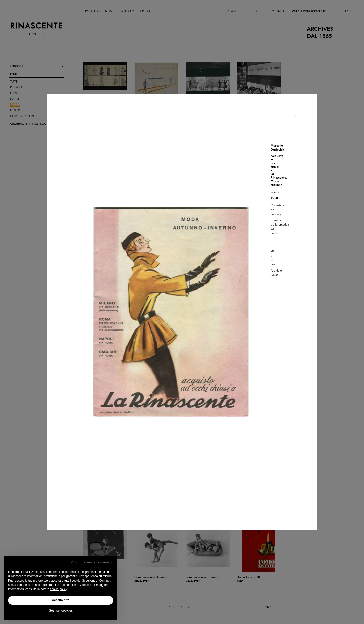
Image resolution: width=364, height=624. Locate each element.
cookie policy (58, 589)
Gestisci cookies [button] (61, 611)
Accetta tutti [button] (61, 600)
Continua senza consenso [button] (92, 562)
